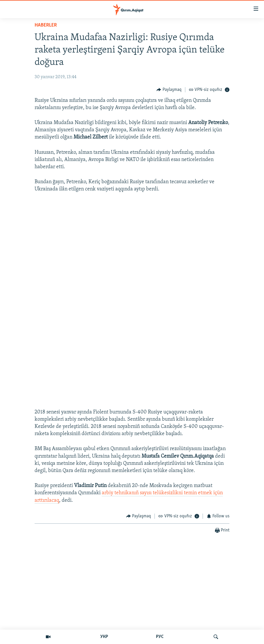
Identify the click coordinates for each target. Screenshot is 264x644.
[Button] (169, 90)
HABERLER (46, 25)
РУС (160, 637)
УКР (104, 637)
